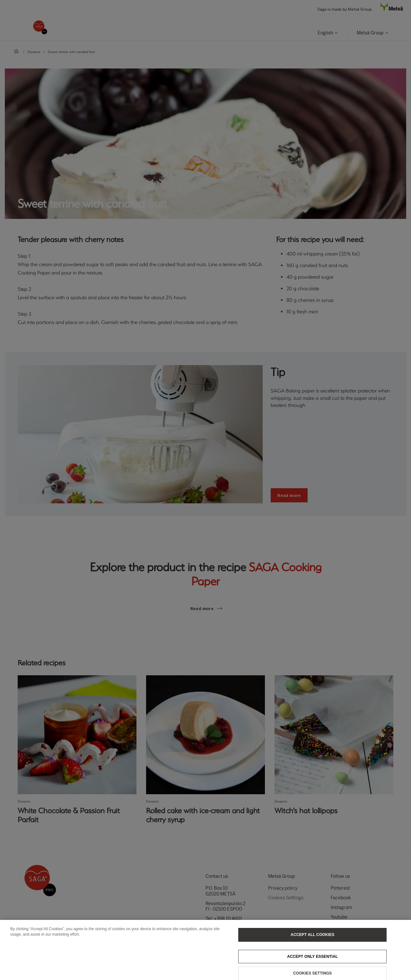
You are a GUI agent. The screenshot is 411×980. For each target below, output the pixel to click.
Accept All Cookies (312, 938)
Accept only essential (312, 959)
